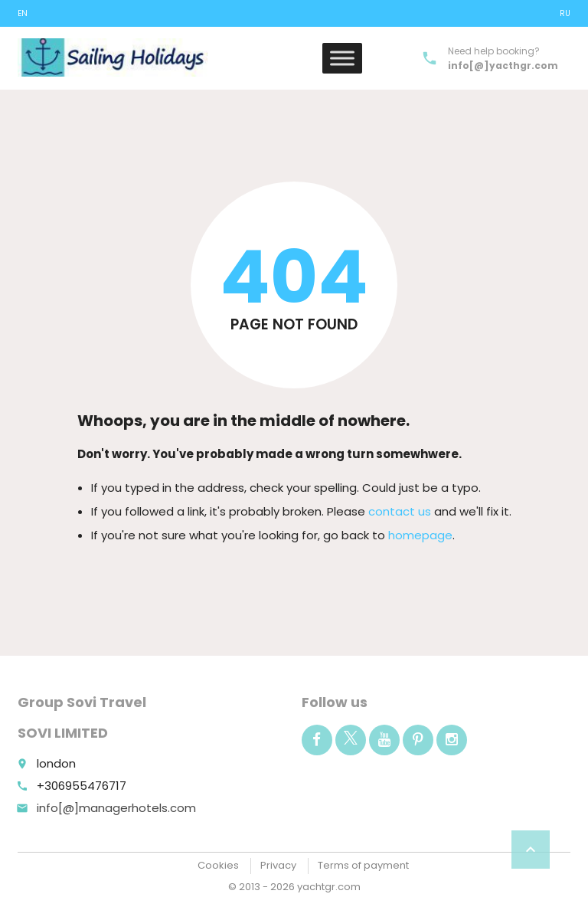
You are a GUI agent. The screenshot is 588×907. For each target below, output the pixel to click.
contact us (400, 511)
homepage (420, 535)
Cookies (218, 865)
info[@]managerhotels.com (116, 808)
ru (565, 13)
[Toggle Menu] (342, 58)
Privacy (278, 865)
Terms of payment (363, 865)
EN (23, 13)
